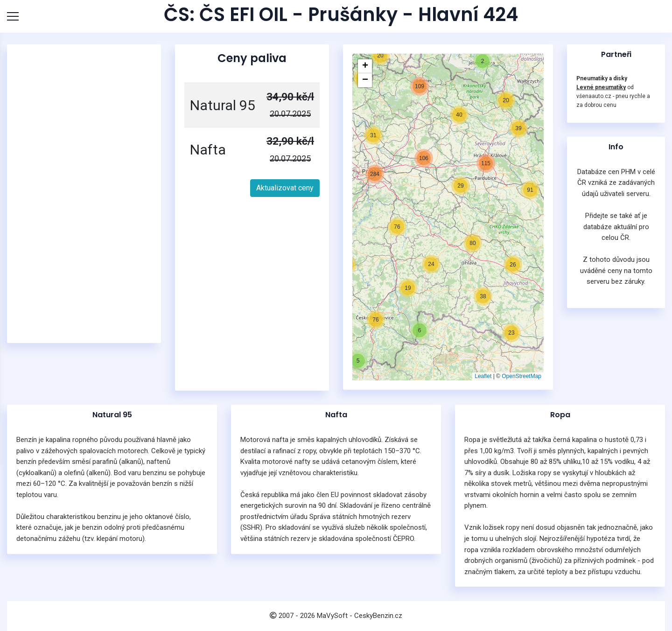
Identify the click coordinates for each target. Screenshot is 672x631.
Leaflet (483, 376)
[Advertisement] (86, 194)
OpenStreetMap (521, 376)
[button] (358, 361)
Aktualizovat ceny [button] (285, 188)
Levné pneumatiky (601, 87)
